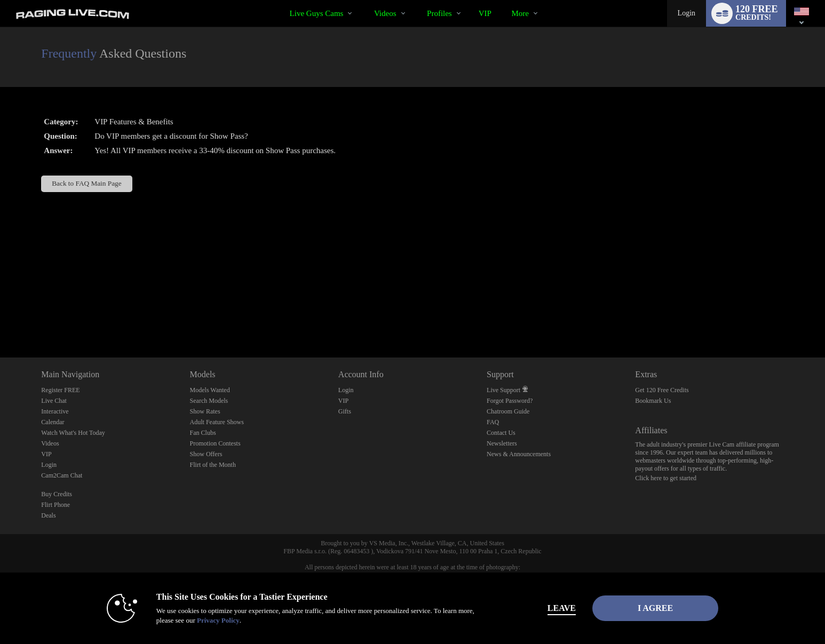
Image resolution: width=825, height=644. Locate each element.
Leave (562, 608)
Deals (48, 515)
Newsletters (502, 443)
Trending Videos (365, 0)
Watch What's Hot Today (73, 433)
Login (687, 13)
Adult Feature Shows (217, 422)
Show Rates (205, 411)
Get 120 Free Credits (662, 390)
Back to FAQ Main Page (86, 183)
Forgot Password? (510, 401)
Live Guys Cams (317, 13)
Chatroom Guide (508, 411)
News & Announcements (519, 454)
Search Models (209, 401)
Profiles (439, 13)
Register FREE (60, 390)
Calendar (53, 422)
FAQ (493, 422)
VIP (485, 13)
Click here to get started (666, 478)
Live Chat (54, 401)
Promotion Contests (215, 443)
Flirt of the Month (213, 465)
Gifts (345, 411)
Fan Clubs (203, 433)
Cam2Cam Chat (62, 475)
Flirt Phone (55, 505)
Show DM (0, 318)
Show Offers (206, 454)
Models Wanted (210, 390)
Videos (385, 13)
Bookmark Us (653, 401)
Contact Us (501, 433)
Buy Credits (57, 494)
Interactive (55, 411)
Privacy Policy (218, 620)
